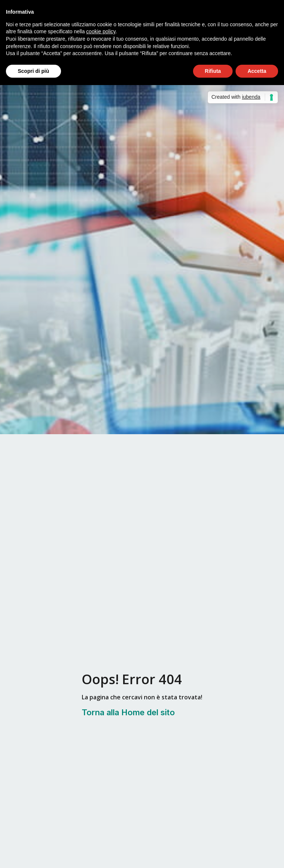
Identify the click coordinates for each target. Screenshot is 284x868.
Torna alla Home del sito (128, 712)
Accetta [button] (257, 71)
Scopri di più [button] (33, 71)
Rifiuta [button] (213, 71)
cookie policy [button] (101, 31)
